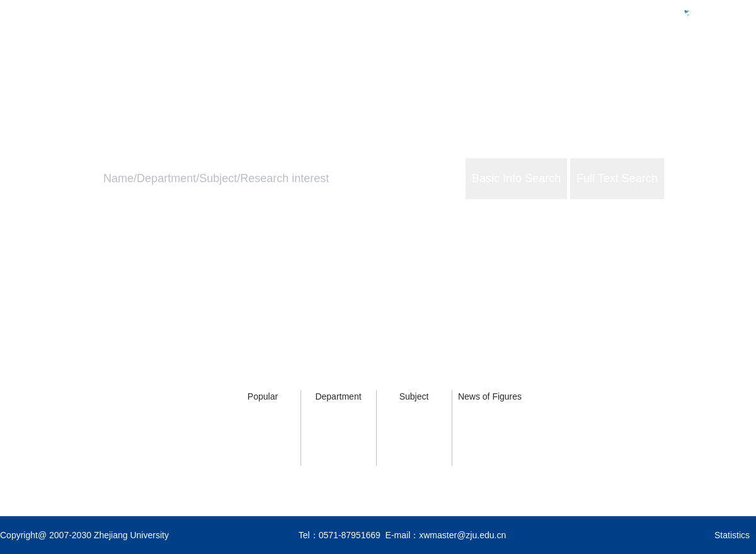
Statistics (732, 535)
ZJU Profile (594, 67)
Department (338, 396)
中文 (706, 12)
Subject (414, 396)
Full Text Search (617, 178)
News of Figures (490, 396)
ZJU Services (674, 67)
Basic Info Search (516, 178)
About (743, 67)
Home (531, 67)
